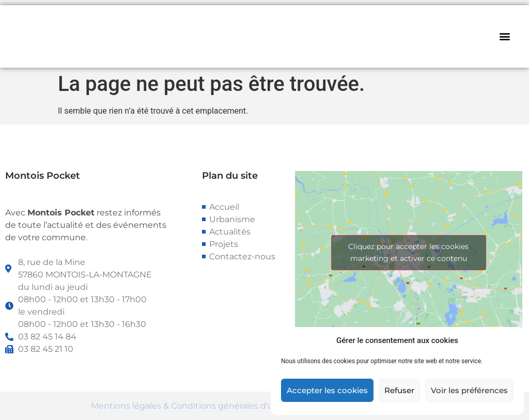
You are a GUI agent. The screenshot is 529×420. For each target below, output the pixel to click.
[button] (505, 36)
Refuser (399, 390)
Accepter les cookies (327, 390)
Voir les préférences (469, 390)
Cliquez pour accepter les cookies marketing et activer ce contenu (408, 252)
